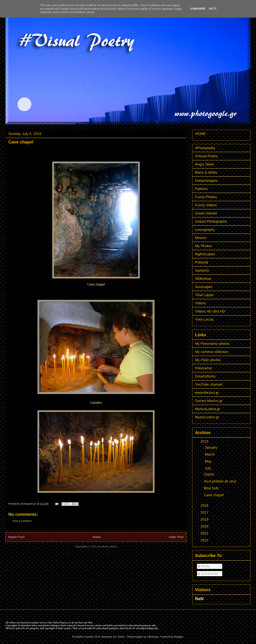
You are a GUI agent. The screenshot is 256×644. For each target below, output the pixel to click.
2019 (205, 519)
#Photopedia (205, 148)
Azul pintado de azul (220, 481)
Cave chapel (214, 495)
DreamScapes (206, 181)
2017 (205, 512)
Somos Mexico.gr (209, 401)
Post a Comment (22, 521)
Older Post (176, 537)
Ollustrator (153, 637)
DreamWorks (205, 376)
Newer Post (16, 537)
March (210, 454)
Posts (204, 566)
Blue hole (211, 488)
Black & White (206, 172)
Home (97, 537)
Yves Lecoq (204, 319)
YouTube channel (209, 384)
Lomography (205, 230)
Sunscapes (204, 287)
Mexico (201, 238)
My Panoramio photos (212, 344)
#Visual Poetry (206, 156)
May (209, 461)
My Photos (203, 246)
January (212, 447)
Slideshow (203, 279)
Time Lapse (204, 295)
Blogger (179, 637)
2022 (205, 540)
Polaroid (202, 262)
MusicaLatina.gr (208, 409)
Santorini (202, 270)
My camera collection (212, 352)
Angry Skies (205, 164)
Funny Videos (206, 205)
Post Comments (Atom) (104, 547)
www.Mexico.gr (207, 393)
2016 (205, 506)
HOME (200, 134)
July (208, 468)
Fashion (201, 189)
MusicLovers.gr (207, 417)
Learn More (198, 9)
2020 (205, 526)
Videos (200, 303)
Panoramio (204, 368)
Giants (209, 474)
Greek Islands (206, 213)
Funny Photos (206, 197)
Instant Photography (211, 221)
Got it (213, 9)
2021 (205, 533)
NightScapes (205, 254)
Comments (208, 574)
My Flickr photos (208, 360)
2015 (205, 441)
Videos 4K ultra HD (210, 311)
